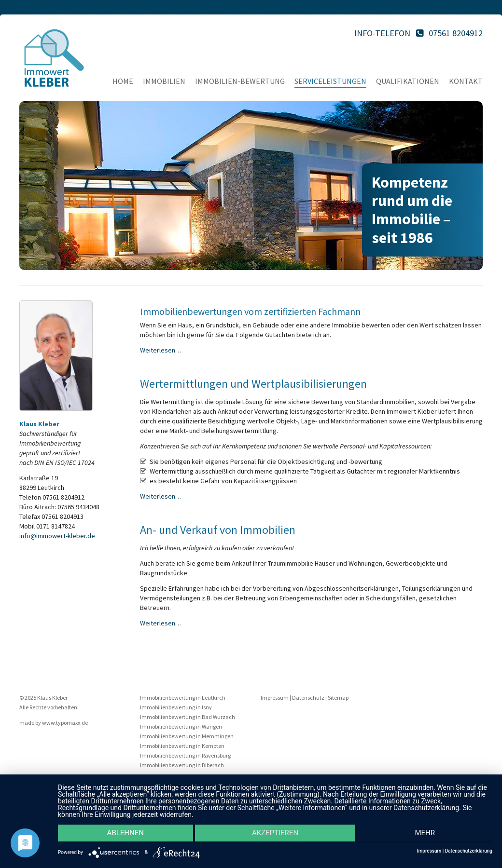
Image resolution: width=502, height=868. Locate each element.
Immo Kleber (54, 58)
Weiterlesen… (161, 350)
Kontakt (466, 81)
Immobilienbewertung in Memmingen (187, 736)
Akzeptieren (275, 835)
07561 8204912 (456, 33)
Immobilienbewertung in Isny (176, 707)
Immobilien (164, 81)
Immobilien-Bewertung (240, 81)
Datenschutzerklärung (469, 851)
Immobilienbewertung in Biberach (182, 765)
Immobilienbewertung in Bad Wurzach (188, 717)
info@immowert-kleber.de (57, 536)
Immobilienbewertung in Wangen (181, 726)
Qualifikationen (408, 81)
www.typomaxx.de (65, 723)
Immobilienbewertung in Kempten (182, 746)
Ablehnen (123, 835)
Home (123, 81)
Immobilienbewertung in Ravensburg (185, 755)
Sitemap (338, 698)
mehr (428, 835)
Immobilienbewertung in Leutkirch (183, 698)
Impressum (275, 698)
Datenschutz (308, 698)
